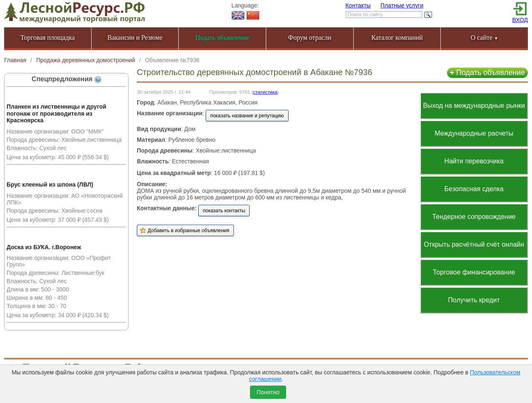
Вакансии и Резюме (135, 38)
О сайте (485, 38)
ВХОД (520, 20)
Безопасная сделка (474, 189)
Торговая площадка (47, 38)
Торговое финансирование (474, 272)
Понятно (268, 392)
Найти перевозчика (474, 161)
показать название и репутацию (247, 116)
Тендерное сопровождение (474, 217)
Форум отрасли (310, 38)
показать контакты (224, 211)
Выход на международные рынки (474, 106)
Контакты (358, 5)
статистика (265, 92)
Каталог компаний (397, 38)
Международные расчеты (474, 133)
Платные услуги (402, 5)
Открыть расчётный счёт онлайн (474, 244)
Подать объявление (487, 73)
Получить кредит (474, 300)
